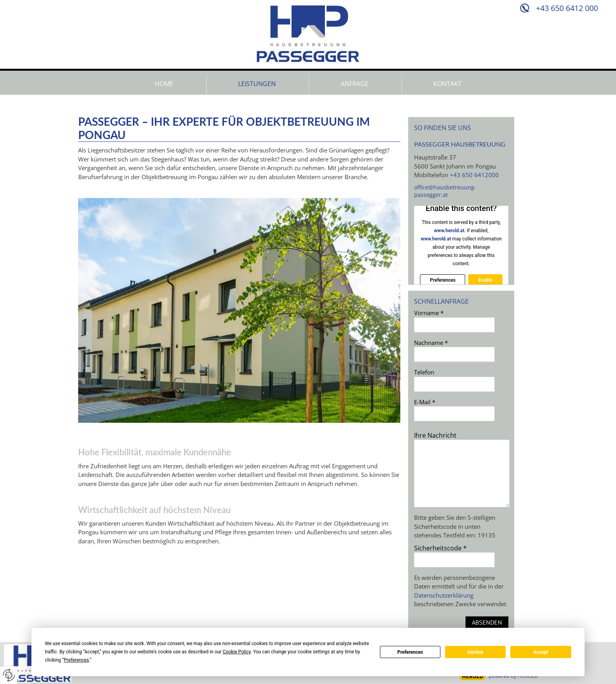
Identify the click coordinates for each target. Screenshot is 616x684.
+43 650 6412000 (474, 175)
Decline (475, 652)
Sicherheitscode (440, 548)
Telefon (424, 372)
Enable (485, 280)
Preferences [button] (76, 660)
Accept (541, 652)
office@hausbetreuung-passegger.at (445, 191)
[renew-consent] (9, 675)
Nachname (431, 343)
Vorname (429, 313)
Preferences (410, 652)
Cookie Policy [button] (237, 652)
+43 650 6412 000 (567, 8)
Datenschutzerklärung (444, 595)
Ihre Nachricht (435, 435)
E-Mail (425, 402)
